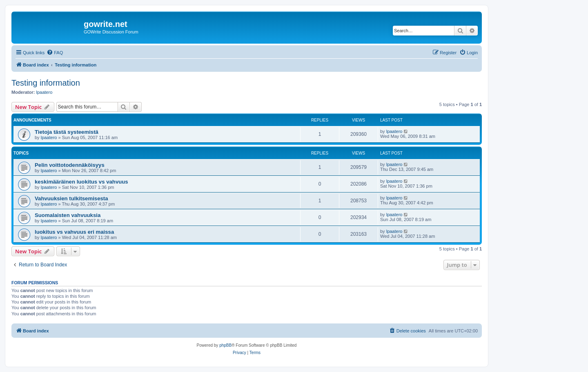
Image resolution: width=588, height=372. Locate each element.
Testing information (46, 83)
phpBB (225, 345)
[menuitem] (55, 53)
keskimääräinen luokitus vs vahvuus (81, 182)
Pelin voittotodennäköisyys (70, 165)
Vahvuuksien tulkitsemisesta (71, 198)
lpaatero (45, 92)
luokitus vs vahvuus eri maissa (74, 232)
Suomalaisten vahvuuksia (68, 215)
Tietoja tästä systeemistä (67, 132)
